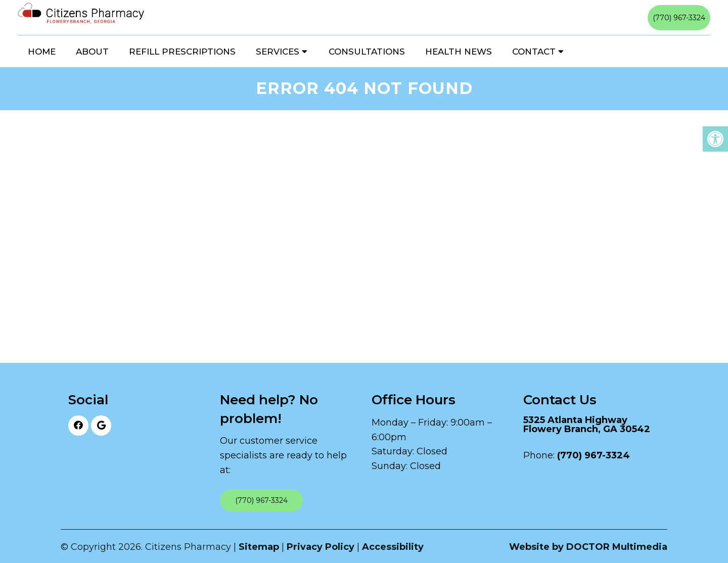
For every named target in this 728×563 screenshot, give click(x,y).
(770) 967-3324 (679, 18)
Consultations (367, 52)
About (92, 52)
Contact (534, 52)
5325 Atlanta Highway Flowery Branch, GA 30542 (587, 425)
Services (278, 52)
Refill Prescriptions (182, 52)
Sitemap (259, 547)
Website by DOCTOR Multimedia (588, 547)
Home (42, 52)
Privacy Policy (321, 547)
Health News (459, 52)
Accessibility (393, 547)
